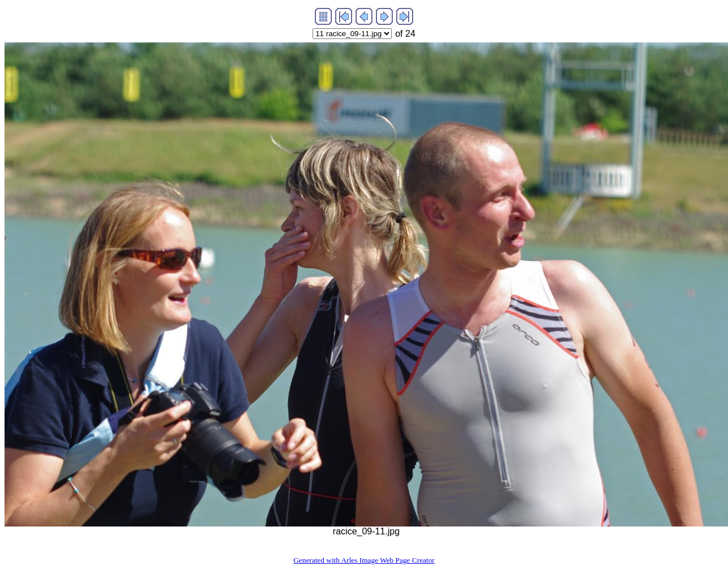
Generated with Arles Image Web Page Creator (364, 560)
